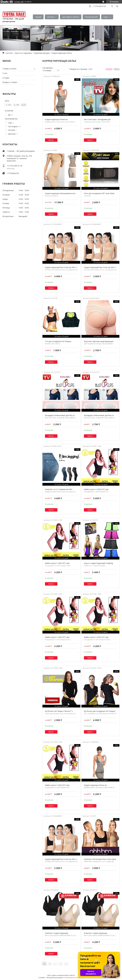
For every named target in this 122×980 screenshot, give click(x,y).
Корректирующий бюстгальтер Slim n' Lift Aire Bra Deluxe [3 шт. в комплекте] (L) (61, 270)
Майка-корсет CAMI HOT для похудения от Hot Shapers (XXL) (97, 638)
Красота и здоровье (23, 53)
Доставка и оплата (71, 17)
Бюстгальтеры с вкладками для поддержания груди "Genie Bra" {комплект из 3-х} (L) (97, 122)
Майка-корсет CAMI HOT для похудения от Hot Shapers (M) (58, 564)
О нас (5, 73)
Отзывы (6, 78)
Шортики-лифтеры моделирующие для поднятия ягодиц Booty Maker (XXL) (99, 344)
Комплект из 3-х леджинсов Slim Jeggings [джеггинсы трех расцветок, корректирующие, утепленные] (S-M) (61, 492)
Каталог (51, 17)
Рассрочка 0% (91, 17)
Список (117, 69)
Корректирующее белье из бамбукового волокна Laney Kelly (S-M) (99, 788)
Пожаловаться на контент (74, 978)
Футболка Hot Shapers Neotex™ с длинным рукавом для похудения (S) (60, 712)
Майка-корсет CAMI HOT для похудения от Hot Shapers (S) (57, 786)
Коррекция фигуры (42, 53)
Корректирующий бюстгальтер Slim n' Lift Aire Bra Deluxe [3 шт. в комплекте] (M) (61, 862)
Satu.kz (72, 975)
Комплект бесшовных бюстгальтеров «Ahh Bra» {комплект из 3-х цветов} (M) (100, 862)
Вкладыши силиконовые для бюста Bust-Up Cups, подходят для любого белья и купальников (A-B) (60, 418)
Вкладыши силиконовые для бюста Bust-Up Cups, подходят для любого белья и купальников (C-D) (99, 418)
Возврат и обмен (10, 82)
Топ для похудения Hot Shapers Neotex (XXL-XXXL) (58, 343)
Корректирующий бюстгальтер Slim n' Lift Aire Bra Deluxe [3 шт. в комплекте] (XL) (100, 270)
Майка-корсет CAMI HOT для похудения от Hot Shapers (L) (96, 491)
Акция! (38, 17)
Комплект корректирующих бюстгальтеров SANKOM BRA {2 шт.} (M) (61, 936)
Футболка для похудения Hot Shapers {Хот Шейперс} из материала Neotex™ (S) (100, 714)
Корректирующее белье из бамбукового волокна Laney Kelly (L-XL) (61, 122)
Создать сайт (19, 2)
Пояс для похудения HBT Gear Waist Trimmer (99, 195)
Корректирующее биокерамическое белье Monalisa (60, 195)
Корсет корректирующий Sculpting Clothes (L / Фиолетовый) (98, 564)
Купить (51, 140)
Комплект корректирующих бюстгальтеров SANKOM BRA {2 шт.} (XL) (100, 936)
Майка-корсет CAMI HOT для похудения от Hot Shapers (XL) (58, 638)
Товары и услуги (9, 69)
